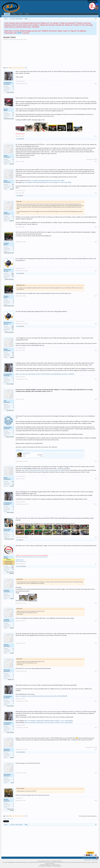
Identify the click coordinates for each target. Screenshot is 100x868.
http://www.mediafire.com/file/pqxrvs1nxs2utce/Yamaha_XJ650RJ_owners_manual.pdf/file (49, 722)
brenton (19, 40)
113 (13, 277)
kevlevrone (7, 670)
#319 (96, 621)
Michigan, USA (11, 679)
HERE (19, 33)
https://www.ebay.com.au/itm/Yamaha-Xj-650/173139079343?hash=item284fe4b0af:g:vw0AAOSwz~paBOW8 (45, 374)
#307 (96, 271)
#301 (96, 84)
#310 (96, 350)
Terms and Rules (88, 860)
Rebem (6, 109)
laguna (12, 783)
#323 (96, 728)
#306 (96, 242)
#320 (96, 643)
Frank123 (6, 590)
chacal (18, 540)
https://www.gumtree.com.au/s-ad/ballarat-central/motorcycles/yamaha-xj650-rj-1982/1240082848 (41, 696)
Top (95, 858)
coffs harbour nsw (10, 410)
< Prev (10, 68)
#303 (96, 161)
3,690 (12, 273)
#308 (96, 296)
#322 (96, 701)
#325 (96, 773)
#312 (96, 399)
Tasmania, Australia (10, 437)
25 (13, 86)
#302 (96, 136)
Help (89, 858)
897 (13, 185)
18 (13, 116)
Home (92, 858)
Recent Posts (15, 16)
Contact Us (84, 858)
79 (13, 247)
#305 (96, 227)
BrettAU (6, 800)
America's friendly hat (9, 279)
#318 (96, 603)
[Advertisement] (50, 53)
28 (13, 188)
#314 (96, 479)
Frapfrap (18, 139)
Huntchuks (18, 752)
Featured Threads (7, 16)
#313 (96, 461)
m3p (5, 401)
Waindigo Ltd (59, 866)
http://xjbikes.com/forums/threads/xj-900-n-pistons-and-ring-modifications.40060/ (44, 470)
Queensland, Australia (9, 539)
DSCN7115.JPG (26, 453)
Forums (7, 14)
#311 (96, 379)
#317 (96, 564)
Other (11, 40)
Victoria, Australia (10, 92)
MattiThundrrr (8, 270)
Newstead (12, 164)
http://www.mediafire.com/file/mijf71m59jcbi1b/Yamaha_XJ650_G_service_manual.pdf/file (49, 721)
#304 (96, 193)
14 (13, 648)
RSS (97, 858)
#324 (96, 749)
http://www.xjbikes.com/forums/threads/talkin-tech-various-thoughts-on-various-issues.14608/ (47, 182)
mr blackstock (8, 83)
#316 (96, 537)
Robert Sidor (7, 529)
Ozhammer (7, 749)
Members (27, 14)
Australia (12, 189)
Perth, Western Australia (9, 119)
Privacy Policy (95, 860)
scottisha (6, 620)
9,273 (12, 566)
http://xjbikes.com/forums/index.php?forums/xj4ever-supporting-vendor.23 (32, 557)
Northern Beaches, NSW (9, 253)
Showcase (14, 14)
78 (13, 113)
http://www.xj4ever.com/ (21, 561)
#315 (96, 504)
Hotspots (21, 14)
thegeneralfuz (8, 427)
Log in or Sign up (92, 1)
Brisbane (12, 628)
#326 (96, 800)
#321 (96, 671)
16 (13, 159)
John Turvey (7, 774)
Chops (6, 156)
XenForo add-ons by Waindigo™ (45, 866)
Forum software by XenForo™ (50, 861)
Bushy (6, 181)
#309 (96, 324)
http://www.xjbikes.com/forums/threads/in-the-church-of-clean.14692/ (46, 180)
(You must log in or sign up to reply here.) (88, 816)
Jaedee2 (6, 645)
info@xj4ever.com (20, 560)
